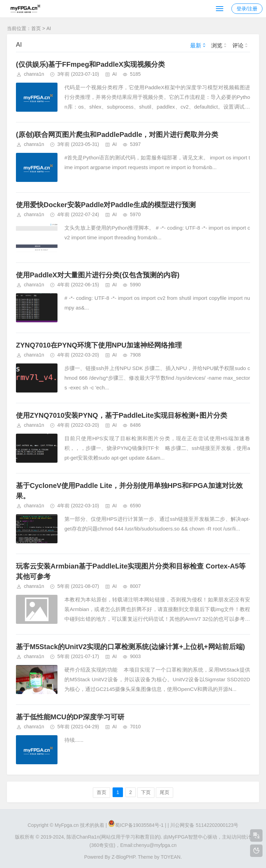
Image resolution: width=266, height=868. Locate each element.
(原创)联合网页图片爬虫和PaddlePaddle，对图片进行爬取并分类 (117, 135)
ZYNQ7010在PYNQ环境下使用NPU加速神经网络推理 (99, 345)
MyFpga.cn (67, 825)
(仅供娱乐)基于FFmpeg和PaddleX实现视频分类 (90, 64)
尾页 (165, 792)
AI (49, 28)
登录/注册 (247, 9)
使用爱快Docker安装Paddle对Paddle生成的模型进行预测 (106, 205)
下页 (146, 792)
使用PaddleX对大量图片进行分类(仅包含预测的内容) (98, 275)
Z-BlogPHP (123, 857)
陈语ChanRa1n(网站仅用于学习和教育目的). (114, 837)
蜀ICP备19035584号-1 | (141, 825)
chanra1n (34, 74)
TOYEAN (171, 857)
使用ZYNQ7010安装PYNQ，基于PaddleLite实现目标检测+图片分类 (122, 415)
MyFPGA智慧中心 (188, 837)
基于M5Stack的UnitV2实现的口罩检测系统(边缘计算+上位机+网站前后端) (130, 647)
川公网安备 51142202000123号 (204, 825)
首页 (36, 28)
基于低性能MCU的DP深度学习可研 (70, 717)
